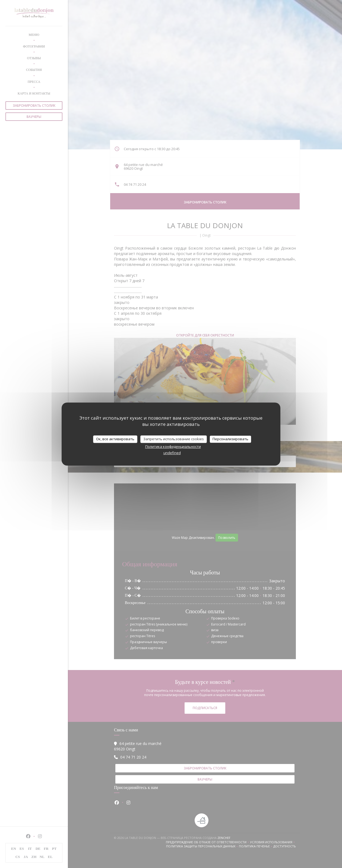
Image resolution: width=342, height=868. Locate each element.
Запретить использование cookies (174, 439)
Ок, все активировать (115, 439)
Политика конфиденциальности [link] (173, 446)
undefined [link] (172, 453)
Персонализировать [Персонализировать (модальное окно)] (230, 439)
